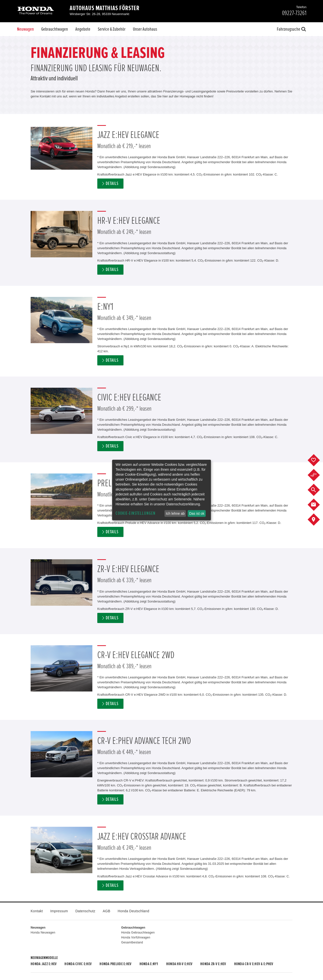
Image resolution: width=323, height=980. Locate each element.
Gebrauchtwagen (55, 29)
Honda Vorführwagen (136, 937)
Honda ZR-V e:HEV (213, 964)
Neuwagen (25, 29)
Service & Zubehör (112, 29)
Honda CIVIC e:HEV (78, 964)
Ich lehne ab (175, 513)
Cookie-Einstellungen (136, 513)
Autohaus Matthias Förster (105, 8)
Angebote (83, 29)
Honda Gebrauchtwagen (138, 933)
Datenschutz (85, 911)
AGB (106, 911)
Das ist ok (197, 513)
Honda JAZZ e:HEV (44, 964)
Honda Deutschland (134, 911)
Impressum (59, 911)
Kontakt (37, 911)
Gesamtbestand (132, 942)
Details (112, 184)
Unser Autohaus (145, 29)
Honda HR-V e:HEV (179, 964)
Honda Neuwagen (43, 933)
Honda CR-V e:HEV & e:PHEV (254, 964)
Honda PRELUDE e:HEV (115, 964)
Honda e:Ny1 (149, 964)
